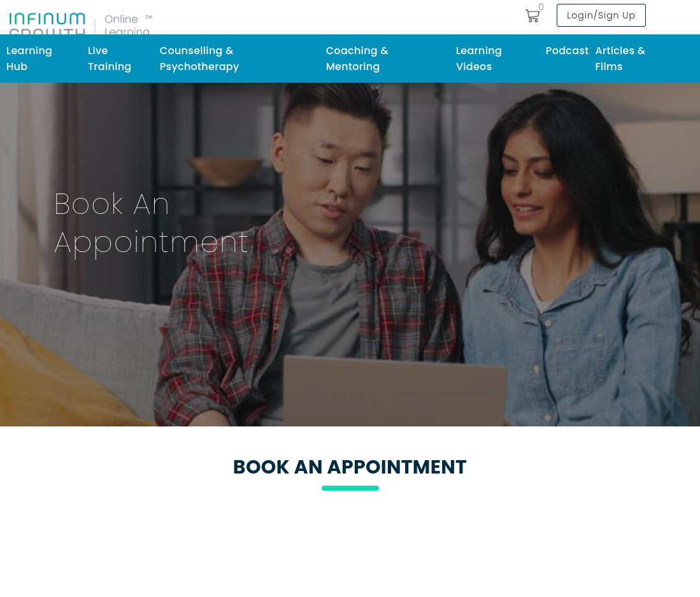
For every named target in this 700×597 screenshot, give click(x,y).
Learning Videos (479, 59)
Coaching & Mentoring (357, 59)
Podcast (568, 51)
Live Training (110, 59)
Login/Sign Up (601, 15)
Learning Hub (29, 59)
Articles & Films (620, 59)
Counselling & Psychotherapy (200, 59)
